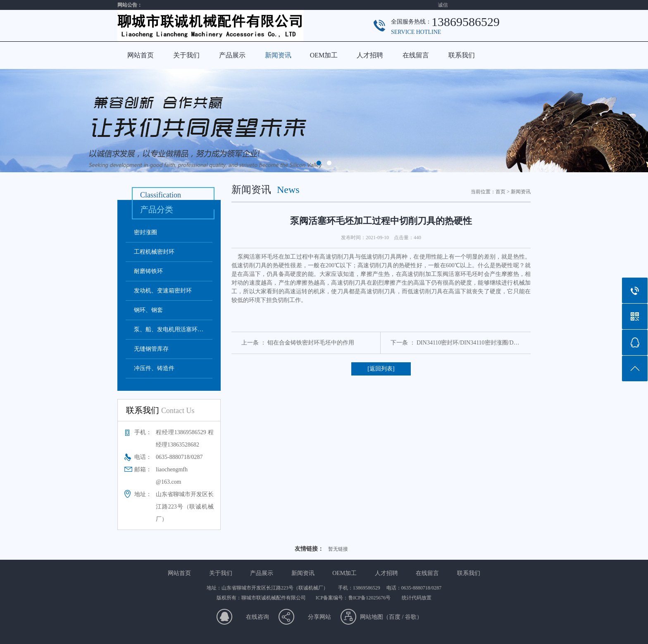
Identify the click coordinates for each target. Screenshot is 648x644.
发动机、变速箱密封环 (163, 291)
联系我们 (462, 55)
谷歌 (411, 617)
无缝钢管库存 (151, 349)
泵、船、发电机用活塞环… (169, 329)
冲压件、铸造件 (154, 368)
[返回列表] (381, 369)
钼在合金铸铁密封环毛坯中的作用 (311, 343)
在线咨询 (257, 617)
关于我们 (186, 55)
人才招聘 (370, 55)
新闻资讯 (278, 55)
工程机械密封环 (154, 252)
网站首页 (141, 55)
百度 (395, 617)
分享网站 (319, 617)
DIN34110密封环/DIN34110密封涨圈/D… (468, 343)
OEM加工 (324, 55)
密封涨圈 (145, 232)
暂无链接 (338, 549)
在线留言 (416, 55)
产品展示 (232, 55)
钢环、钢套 (148, 310)
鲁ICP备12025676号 (370, 598)
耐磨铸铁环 (148, 271)
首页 (500, 192)
